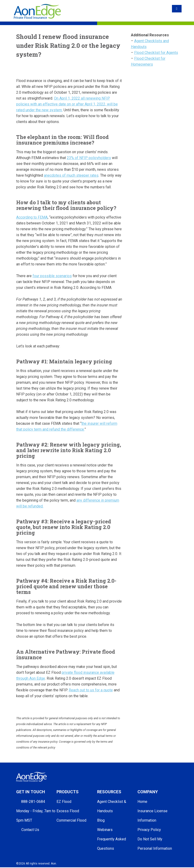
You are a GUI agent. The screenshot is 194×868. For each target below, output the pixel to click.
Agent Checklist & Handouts (112, 806)
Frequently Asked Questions (112, 844)
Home (142, 802)
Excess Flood (68, 811)
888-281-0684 (33, 802)
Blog (101, 820)
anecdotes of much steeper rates (71, 175)
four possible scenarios (52, 276)
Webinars (105, 830)
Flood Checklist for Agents (156, 53)
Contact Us (30, 830)
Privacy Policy (149, 830)
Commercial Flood (71, 820)
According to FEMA (32, 217)
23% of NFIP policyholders (89, 158)
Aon (53, 864)
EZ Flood (64, 802)
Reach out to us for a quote (91, 690)
